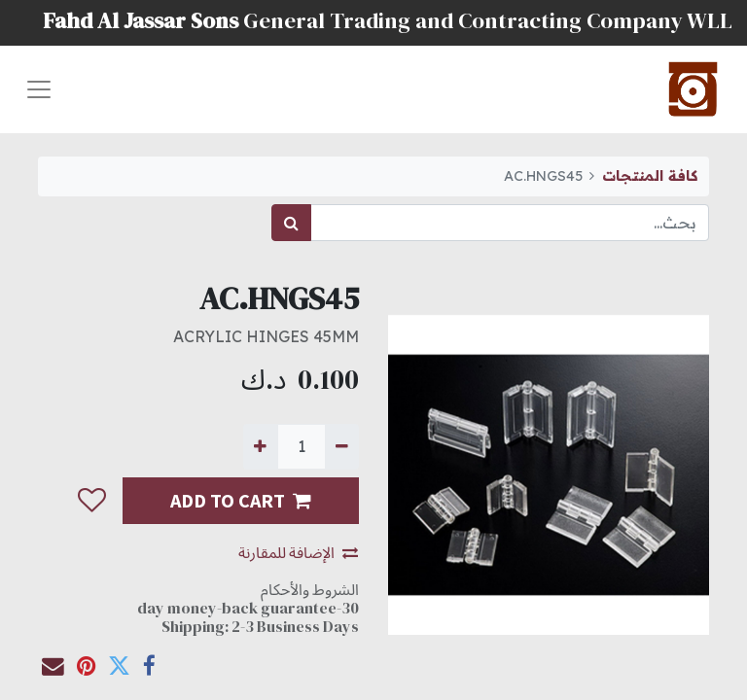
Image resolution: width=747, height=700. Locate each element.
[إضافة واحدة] (260, 446)
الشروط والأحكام (310, 589)
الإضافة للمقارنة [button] (298, 552)
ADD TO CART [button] (241, 500)
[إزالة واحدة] (342, 446)
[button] (91, 501)
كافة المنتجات (650, 176)
